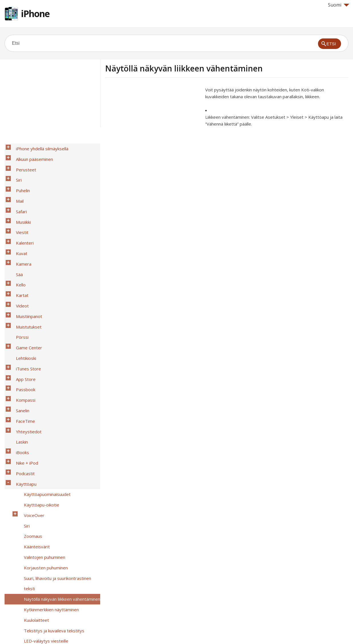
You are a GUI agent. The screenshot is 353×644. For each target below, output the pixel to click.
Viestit (19, 206)
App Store (22, 310)
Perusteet (23, 162)
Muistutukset (25, 273)
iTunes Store (25, 303)
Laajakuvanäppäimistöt (43, 569)
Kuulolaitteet (33, 473)
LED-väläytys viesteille (43, 488)
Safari (18, 192)
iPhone (35, 14)
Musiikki (20, 199)
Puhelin (20, 177)
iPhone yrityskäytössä (34, 599)
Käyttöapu (23, 384)
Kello (17, 243)
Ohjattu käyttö (35, 532)
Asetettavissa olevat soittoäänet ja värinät (55, 514)
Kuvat (18, 221)
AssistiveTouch (35, 547)
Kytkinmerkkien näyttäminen (48, 465)
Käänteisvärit (33, 428)
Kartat (19, 251)
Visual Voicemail (36, 562)
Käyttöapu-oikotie (38, 399)
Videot (19, 258)
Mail (16, 184)
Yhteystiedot (25, 347)
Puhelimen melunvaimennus (47, 525)
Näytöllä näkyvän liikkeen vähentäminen (59, 458)
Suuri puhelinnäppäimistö (45, 577)
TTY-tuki (29, 554)
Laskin (19, 354)
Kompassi (22, 325)
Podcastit (22, 377)
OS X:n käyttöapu (37, 591)
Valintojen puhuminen (41, 436)
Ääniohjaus (31, 584)
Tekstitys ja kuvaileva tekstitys (51, 480)
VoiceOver (31, 406)
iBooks (19, 362)
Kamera (20, 229)
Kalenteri (21, 214)
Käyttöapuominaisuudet (44, 391)
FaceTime (22, 340)
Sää (16, 236)
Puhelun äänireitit (37, 503)
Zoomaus (30, 421)
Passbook (22, 317)
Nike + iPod (24, 369)
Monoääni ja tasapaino (42, 495)
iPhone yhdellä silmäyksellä (39, 147)
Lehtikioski (23, 295)
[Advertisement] (153, 126)
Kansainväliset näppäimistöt (40, 606)
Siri (15, 169)
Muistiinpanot (26, 266)
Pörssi (19, 280)
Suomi (339, 5)
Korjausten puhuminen (42, 443)
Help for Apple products (25, 630)
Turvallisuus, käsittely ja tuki (40, 614)
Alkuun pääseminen (31, 155)
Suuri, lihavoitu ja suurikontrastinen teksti (60, 451)
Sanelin (19, 332)
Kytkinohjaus (33, 540)
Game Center (26, 288)
